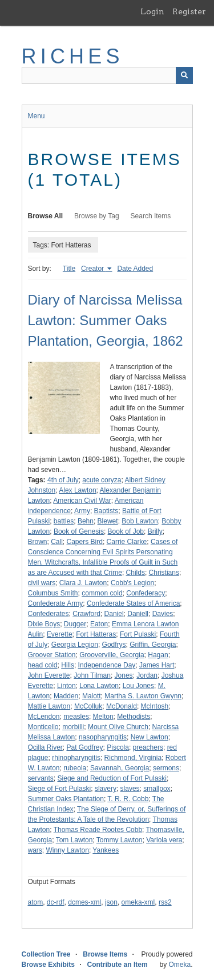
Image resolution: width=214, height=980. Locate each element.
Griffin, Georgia (153, 645)
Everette (60, 634)
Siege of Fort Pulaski (60, 789)
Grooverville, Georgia (112, 655)
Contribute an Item (118, 965)
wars (35, 850)
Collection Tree (46, 954)
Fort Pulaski (138, 634)
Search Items (151, 216)
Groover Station (52, 655)
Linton (66, 686)
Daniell (138, 614)
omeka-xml (138, 902)
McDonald (122, 706)
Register (189, 11)
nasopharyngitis (103, 737)
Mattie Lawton (49, 706)
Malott (92, 696)
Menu (37, 116)
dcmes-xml (84, 902)
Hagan (158, 655)
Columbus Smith (53, 593)
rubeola (75, 768)
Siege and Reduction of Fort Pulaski (112, 778)
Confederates (49, 614)
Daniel (114, 614)
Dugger (75, 624)
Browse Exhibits (48, 965)
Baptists (106, 511)
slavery (106, 789)
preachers (148, 747)
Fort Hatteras (96, 634)
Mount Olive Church (118, 727)
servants (41, 778)
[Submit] (184, 75)
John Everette (49, 675)
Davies (163, 614)
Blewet (108, 521)
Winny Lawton (68, 850)
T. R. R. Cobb (128, 799)
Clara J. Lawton (83, 583)
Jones (124, 675)
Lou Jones (138, 686)
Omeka (179, 965)
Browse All (46, 216)
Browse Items (105, 954)
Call (57, 542)
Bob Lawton (140, 521)
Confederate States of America (133, 603)
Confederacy (146, 593)
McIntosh (155, 706)
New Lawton (150, 737)
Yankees (106, 850)
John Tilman (92, 675)
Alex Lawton (77, 490)
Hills (68, 665)
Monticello (43, 727)
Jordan (147, 675)
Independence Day (107, 665)
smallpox (157, 789)
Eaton (99, 624)
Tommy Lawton (120, 840)
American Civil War (82, 501)
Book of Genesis (79, 531)
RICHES (73, 56)
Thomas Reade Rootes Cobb (98, 830)
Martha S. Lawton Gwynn (143, 696)
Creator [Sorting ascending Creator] (93, 269)
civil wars (42, 583)
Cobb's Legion (132, 583)
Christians (164, 573)
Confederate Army (56, 603)
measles (76, 717)
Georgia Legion (75, 645)
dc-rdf (56, 902)
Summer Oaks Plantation (66, 799)
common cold (102, 593)
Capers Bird (85, 542)
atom (36, 902)
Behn (86, 521)
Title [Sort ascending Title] (69, 269)
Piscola (118, 747)
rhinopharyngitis (76, 758)
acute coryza (102, 480)
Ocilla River (45, 747)
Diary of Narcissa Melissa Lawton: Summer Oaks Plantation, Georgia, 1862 (106, 320)
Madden (66, 696)
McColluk (88, 706)
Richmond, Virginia (133, 758)
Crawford (86, 614)
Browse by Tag (97, 216)
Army (82, 511)
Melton (103, 717)
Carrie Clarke (127, 542)
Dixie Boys (44, 624)
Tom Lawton (74, 840)
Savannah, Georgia (120, 768)
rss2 (165, 902)
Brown (38, 542)
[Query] (107, 75)
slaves (130, 789)
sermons (166, 768)
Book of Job (126, 531)
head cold (43, 665)
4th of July (63, 480)
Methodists (134, 717)
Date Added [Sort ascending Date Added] (135, 269)
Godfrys (114, 645)
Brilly (155, 531)
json (111, 902)
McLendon (44, 717)
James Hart (157, 665)
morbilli (73, 727)
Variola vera (164, 840)
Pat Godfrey (85, 747)
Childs (136, 573)
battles (64, 521)
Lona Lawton (99, 686)
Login (152, 11)
